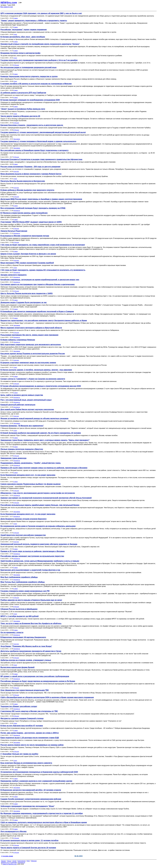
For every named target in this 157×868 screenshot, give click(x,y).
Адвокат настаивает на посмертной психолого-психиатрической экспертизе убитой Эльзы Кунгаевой (46, 498)
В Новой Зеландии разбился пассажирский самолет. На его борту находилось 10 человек (41, 433)
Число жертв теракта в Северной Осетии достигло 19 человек (28, 848)
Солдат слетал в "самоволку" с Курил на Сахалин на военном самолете (33, 379)
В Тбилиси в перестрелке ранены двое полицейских (24, 213)
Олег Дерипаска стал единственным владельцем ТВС (25, 690)
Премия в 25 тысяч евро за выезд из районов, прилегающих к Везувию (33, 551)
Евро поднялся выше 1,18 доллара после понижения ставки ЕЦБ (30, 738)
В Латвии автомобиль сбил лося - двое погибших (23, 37)
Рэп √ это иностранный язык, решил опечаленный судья (26, 400)
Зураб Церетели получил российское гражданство (23, 535)
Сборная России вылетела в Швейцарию (19, 609)
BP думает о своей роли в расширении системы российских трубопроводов (35, 676)
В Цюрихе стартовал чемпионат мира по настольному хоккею (28, 363)
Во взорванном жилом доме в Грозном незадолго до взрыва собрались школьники (38, 526)
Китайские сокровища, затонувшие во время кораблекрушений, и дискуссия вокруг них (40, 280)
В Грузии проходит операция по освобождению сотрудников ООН (30, 100)
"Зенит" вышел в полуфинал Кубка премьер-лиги (23, 109)
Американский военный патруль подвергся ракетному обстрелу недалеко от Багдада (39, 544)
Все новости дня (7, 7)
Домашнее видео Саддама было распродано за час (24, 302)
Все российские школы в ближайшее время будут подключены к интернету (34, 150)
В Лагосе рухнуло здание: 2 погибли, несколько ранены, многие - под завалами (36, 370)
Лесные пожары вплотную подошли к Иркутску (22, 449)
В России (16, 65)
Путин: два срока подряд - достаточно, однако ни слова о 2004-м (30, 733)
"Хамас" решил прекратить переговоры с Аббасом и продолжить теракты (34, 21)
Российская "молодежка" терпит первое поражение (24, 30)
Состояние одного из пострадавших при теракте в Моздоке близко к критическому (38, 284)
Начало (3, 861)
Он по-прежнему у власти (12, 632)
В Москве (14, 862)
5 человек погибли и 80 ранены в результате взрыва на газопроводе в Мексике (36, 84)
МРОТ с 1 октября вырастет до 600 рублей (20, 616)
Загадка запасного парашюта (14, 275)
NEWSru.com (9, 3)
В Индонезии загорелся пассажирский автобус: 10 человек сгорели (31, 790)
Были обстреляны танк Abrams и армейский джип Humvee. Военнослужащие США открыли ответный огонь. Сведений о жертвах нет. (50, 547)
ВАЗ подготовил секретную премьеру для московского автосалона (31, 345)
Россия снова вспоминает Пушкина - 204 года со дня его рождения (30, 167)
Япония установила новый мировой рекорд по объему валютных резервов (34, 418)
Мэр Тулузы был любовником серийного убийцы (23, 582)
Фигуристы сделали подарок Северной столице (22, 718)
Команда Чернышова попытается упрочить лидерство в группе (29, 76)
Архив (14, 861)
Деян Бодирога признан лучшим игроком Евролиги (23, 519)
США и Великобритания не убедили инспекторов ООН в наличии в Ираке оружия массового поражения (47, 697)
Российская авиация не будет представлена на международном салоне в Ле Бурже (38, 681)
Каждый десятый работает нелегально (18, 405)
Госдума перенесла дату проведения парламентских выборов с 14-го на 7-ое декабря (39, 60)
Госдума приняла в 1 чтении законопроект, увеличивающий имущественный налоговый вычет (43, 132)
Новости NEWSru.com (10, 864)
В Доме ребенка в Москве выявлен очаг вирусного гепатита (27, 190)
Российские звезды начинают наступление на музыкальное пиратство (32, 556)
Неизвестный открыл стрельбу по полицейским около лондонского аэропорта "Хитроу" (40, 44)
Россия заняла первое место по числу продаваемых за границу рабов (32, 745)
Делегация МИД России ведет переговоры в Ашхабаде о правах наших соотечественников (41, 199)
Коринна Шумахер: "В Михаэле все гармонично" (22, 426)
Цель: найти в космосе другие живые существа (22, 395)
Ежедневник (22, 861)
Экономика (17, 139)
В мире (15, 18)
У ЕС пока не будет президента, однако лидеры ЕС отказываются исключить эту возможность (43, 270)
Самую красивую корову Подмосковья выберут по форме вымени (30, 484)
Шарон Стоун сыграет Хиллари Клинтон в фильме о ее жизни (28, 254)
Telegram (34, 861)
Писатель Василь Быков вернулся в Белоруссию (23, 181)
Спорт (15, 34)
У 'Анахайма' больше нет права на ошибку (19, 754)
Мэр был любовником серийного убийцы (19, 577)
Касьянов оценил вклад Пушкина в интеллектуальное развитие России (33, 354)
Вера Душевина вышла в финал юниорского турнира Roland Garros (31, 174)
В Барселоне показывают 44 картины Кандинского (23, 637)
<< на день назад (7, 856)
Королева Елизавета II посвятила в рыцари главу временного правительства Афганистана (41, 159)
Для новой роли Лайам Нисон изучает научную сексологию (27, 409)
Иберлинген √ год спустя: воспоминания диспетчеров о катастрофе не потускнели (38, 493)
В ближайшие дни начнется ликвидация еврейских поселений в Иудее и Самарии (37, 311)
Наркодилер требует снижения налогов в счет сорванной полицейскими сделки (36, 781)
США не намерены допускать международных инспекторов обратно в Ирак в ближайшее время (44, 822)
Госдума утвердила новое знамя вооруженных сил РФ (25, 591)
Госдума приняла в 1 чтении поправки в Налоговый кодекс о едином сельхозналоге (38, 141)
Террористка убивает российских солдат (19, 706)
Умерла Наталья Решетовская (14, 231)
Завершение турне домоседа (13, 458)
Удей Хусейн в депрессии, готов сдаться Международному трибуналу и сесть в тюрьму (40, 561)
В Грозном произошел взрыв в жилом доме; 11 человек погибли (29, 840)
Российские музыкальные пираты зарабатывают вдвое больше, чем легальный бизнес (40, 505)
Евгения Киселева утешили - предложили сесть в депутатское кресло (32, 125)
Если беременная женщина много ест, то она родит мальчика (28, 475)
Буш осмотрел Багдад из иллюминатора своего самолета (26, 763)
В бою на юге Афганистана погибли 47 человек (22, 726)
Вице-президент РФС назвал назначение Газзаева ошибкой (27, 263)
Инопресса (17, 211)
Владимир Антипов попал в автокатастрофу (20, 53)
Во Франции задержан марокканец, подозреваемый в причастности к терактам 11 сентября (42, 813)
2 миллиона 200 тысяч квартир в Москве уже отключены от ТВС (29, 711)
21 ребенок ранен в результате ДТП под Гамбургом (23, 93)
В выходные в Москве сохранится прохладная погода (25, 236)
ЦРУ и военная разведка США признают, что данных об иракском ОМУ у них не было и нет (41, 13)
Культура (16, 171)
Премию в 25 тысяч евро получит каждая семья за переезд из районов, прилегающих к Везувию (44, 468)
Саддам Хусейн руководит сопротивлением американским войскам (31, 799)
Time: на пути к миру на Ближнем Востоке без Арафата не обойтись (31, 623)
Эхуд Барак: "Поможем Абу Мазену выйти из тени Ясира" (26, 646)
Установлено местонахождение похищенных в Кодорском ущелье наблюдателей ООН (39, 772)
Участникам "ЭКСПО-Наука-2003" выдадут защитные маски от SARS (31, 222)
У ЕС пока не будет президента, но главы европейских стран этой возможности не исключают (43, 245)
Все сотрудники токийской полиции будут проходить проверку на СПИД (33, 208)
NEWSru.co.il (5, 862)
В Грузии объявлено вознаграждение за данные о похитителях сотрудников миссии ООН (41, 386)
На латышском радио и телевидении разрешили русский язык (28, 67)
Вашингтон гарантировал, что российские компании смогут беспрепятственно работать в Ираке (44, 320)
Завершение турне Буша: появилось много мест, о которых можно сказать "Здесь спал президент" (45, 440)
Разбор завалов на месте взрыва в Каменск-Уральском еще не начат (31, 600)
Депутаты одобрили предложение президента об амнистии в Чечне (31, 651)
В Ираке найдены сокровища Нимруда (18, 340)
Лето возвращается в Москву (14, 831)
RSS (28, 861)
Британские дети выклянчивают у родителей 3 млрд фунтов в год (30, 570)
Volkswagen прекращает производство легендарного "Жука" (27, 806)
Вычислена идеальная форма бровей (17, 667)
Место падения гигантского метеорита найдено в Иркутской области (31, 328)
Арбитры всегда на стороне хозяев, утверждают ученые (26, 660)
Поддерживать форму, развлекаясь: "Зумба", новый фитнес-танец (30, 463)
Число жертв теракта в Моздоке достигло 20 (20, 116)
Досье (9, 861)
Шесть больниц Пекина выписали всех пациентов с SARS (27, 293)
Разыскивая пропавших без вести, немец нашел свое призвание (29, 335)
